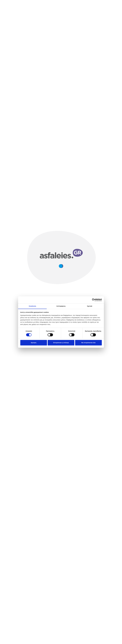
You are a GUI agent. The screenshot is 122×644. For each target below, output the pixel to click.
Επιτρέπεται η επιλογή (61, 343)
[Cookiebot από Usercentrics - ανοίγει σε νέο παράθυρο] (93, 300)
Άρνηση (34, 343)
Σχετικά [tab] (90, 306)
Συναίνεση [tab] (32, 306)
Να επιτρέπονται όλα (88, 343)
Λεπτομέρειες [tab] (61, 306)
